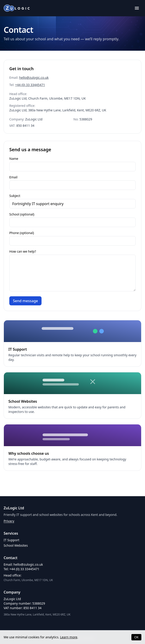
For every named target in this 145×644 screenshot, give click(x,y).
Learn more (69, 637)
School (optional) (22, 214)
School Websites (16, 545)
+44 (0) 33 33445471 (30, 85)
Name (14, 159)
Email (13, 177)
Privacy (9, 521)
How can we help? (23, 251)
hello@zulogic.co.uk (34, 78)
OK (136, 637)
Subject (15, 196)
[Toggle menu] (137, 8)
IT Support (11, 540)
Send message (25, 301)
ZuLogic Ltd (14, 508)
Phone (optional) (22, 233)
